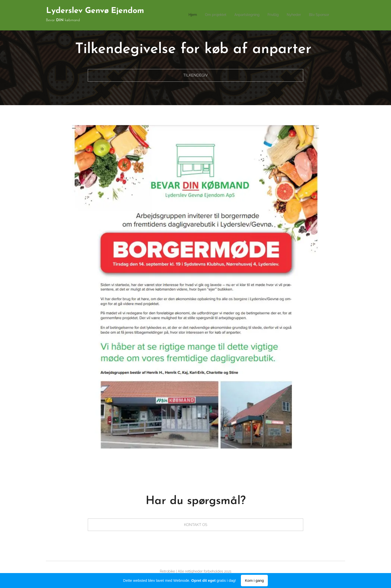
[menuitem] (291, 15)
